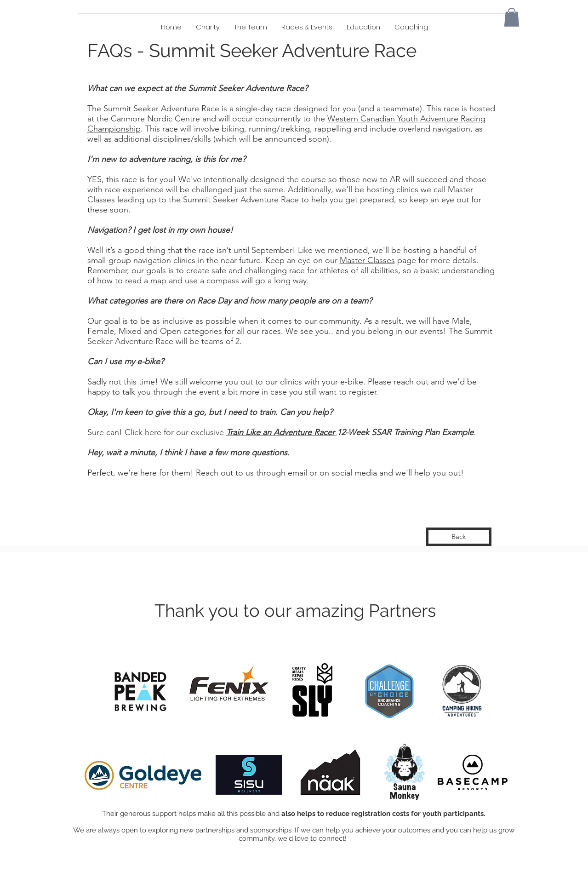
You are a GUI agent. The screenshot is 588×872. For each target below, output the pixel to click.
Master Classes (367, 260)
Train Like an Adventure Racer (282, 432)
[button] (363, 27)
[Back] (459, 537)
